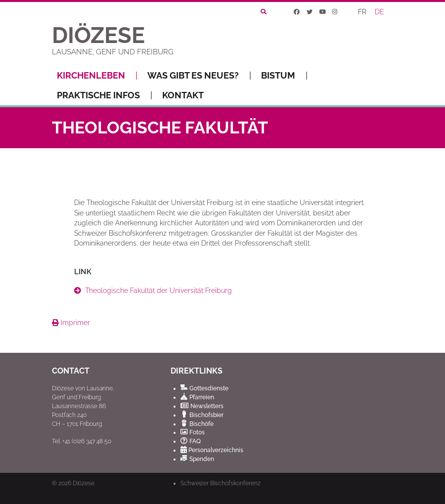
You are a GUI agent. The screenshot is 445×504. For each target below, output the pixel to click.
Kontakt (183, 95)
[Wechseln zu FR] (363, 12)
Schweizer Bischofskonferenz (221, 483)
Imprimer (71, 323)
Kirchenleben (97, 76)
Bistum (284, 76)
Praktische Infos (105, 95)
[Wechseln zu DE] (380, 12)
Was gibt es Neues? (199, 76)
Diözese (84, 483)
